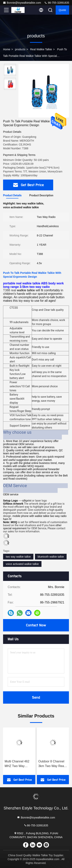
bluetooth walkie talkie (51, 557)
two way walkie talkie (18, 557)
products (20, 49)
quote (62, 10)
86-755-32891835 (57, 3)
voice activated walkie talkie (22, 564)
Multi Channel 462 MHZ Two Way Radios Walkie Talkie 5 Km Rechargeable (19, 764)
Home (7, 49)
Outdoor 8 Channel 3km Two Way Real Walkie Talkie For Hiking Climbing (52, 764)
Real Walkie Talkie (41, 49)
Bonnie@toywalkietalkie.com (22, 3)
